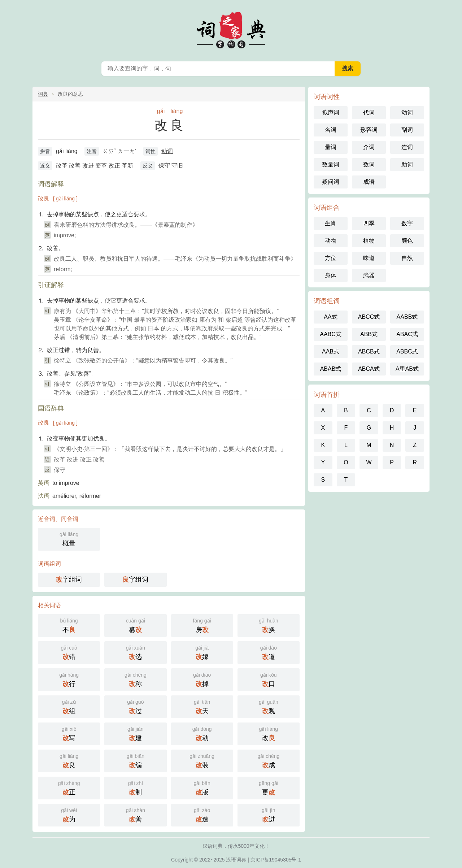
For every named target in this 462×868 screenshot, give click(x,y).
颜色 (407, 241)
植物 (369, 241)
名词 (331, 130)
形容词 (369, 130)
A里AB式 (407, 369)
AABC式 (331, 334)
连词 (407, 147)
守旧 (177, 166)
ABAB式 (331, 369)
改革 (62, 166)
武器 (369, 275)
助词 (407, 164)
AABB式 (407, 317)
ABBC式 (407, 351)
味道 (369, 258)
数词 (369, 164)
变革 (101, 166)
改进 (88, 166)
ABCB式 (369, 351)
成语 (369, 182)
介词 (369, 147)
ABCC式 (369, 317)
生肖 (331, 223)
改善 (75, 166)
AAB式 (331, 351)
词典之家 (231, 29)
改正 (114, 166)
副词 (407, 130)
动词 (167, 151)
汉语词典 (236, 860)
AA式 (330, 317)
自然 (407, 258)
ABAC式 (407, 334)
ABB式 (369, 334)
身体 (331, 275)
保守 (164, 166)
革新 (127, 166)
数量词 (331, 164)
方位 (331, 258)
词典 (43, 94)
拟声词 (331, 112)
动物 (331, 241)
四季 (369, 223)
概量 (69, 539)
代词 (369, 112)
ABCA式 (369, 369)
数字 (407, 223)
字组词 (69, 580)
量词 (331, 147)
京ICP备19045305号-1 (276, 860)
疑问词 (331, 182)
